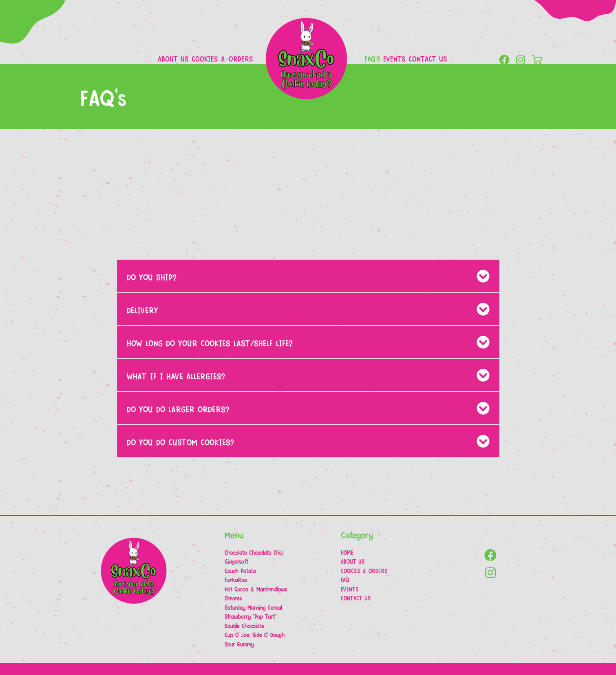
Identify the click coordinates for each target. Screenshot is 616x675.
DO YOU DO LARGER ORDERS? (178, 409)
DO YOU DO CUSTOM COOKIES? (180, 442)
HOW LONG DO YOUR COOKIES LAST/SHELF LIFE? (210, 343)
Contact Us (428, 58)
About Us (173, 58)
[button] (308, 276)
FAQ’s (372, 58)
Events (394, 58)
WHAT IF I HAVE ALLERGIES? (176, 376)
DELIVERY (142, 310)
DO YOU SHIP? (152, 277)
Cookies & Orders (222, 58)
